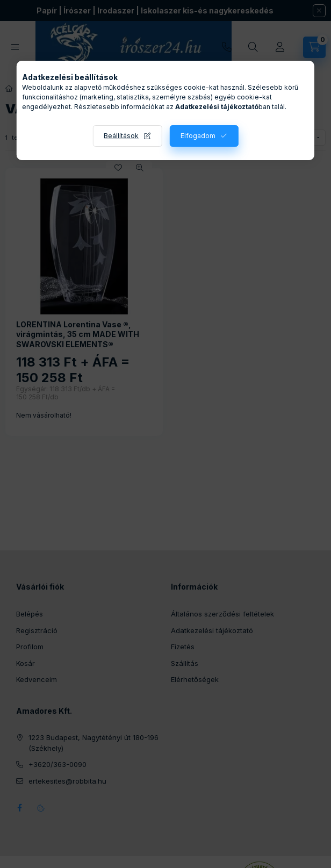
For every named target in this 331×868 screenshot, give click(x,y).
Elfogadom (198, 136)
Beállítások (121, 136)
